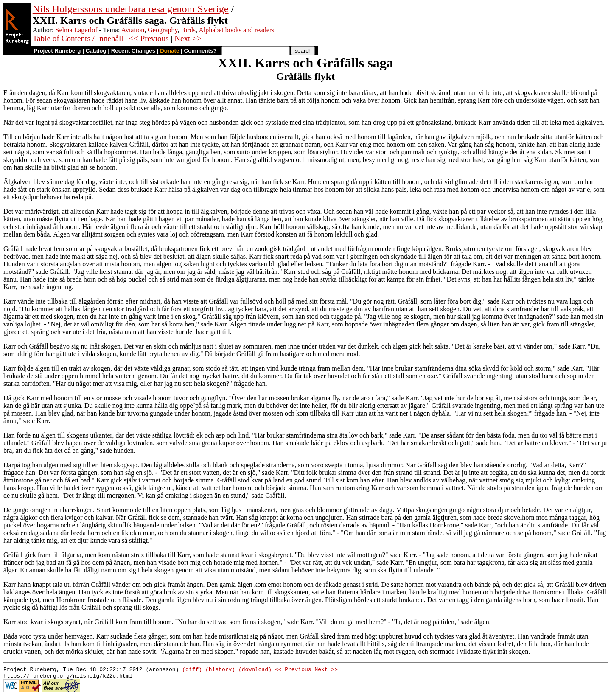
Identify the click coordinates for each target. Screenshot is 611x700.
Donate (170, 51)
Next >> (188, 38)
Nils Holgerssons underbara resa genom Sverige (131, 9)
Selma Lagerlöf (77, 30)
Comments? (200, 51)
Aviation (133, 30)
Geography (163, 30)
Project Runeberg (57, 51)
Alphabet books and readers (236, 30)
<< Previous (149, 38)
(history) (220, 670)
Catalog (96, 51)
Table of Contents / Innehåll (78, 38)
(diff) (192, 670)
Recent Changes (133, 51)
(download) (255, 670)
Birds (188, 30)
